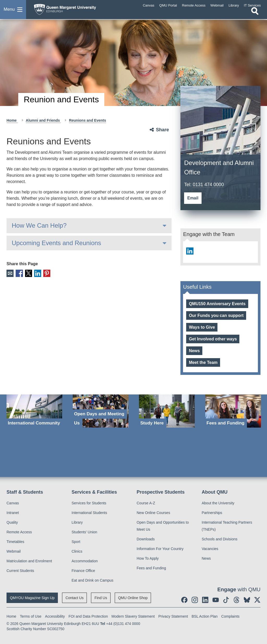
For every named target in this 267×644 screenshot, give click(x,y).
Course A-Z (146, 503)
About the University (218, 503)
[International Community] (34, 411)
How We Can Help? (39, 225)
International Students (89, 513)
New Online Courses (153, 513)
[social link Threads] (236, 600)
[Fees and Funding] (233, 411)
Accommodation (85, 561)
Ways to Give (202, 327)
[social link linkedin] (190, 251)
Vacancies (210, 549)
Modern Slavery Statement (133, 616)
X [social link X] (28, 273)
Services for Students (89, 503)
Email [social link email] (10, 273)
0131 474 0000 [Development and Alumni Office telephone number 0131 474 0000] (208, 185)
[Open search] (255, 15)
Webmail (14, 551)
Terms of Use (31, 616)
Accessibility (55, 616)
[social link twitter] (257, 600)
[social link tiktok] (226, 600)
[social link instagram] (195, 600)
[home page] (72, 10)
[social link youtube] (216, 600)
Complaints (230, 616)
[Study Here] (167, 411)
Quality (12, 522)
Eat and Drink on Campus (93, 580)
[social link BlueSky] (247, 600)
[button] (13, 11)
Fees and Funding (151, 568)
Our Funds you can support (216, 315)
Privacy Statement (173, 616)
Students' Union (84, 532)
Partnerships (212, 513)
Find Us (101, 598)
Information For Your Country (160, 549)
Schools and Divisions (220, 539)
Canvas (13, 503)
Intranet (13, 513)
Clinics (77, 551)
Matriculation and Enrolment (29, 561)
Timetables (15, 542)
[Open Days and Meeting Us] (101, 411)
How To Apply (148, 558)
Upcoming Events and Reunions (56, 243)
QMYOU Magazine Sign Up (32, 598)
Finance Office (83, 571)
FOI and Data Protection (88, 616)
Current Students (20, 571)
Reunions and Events (87, 120)
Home (12, 120)
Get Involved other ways (213, 339)
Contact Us (74, 598)
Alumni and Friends (43, 120)
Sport (76, 542)
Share (162, 130)
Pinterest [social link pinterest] (47, 273)
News (194, 351)
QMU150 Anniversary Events (217, 304)
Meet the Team (203, 362)
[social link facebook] (184, 600)
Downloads (146, 539)
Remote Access (19, 532)
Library (77, 522)
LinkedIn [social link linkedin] (37, 273)
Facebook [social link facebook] (19, 273)
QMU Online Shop (133, 598)
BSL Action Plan (205, 616)
